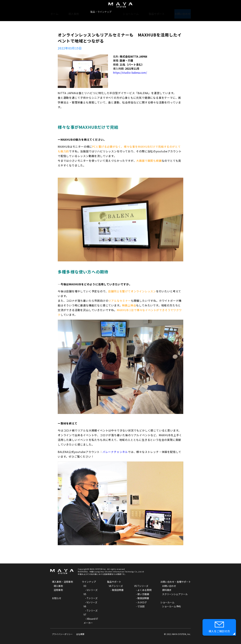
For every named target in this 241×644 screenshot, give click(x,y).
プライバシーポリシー (62, 634)
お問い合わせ (182, 12)
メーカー (88, 623)
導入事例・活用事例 (62, 582)
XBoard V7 (92, 619)
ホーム (55, 12)
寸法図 (141, 606)
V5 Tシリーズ (141, 586)
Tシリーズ (92, 598)
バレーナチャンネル (115, 452)
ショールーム (131, 12)
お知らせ (57, 598)
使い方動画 (143, 594)
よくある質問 (144, 590)
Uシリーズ (92, 590)
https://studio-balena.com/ (130, 73)
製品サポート (156, 12)
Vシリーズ (92, 602)
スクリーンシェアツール (175, 594)
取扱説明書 (118, 590)
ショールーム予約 (171, 606)
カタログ (142, 602)
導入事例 (75, 12)
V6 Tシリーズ (116, 586)
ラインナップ (89, 582)
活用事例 (58, 590)
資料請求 (167, 590)
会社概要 (80, 634)
